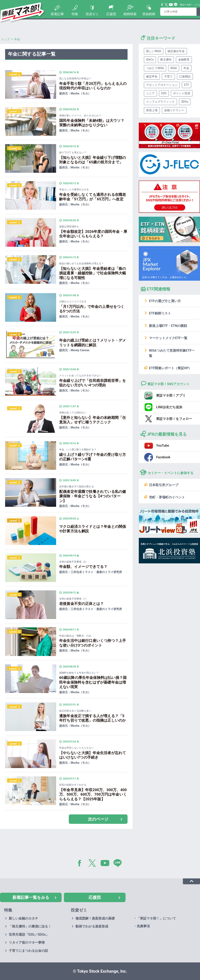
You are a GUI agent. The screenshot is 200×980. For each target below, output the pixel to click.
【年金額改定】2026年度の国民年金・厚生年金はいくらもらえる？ (93, 234)
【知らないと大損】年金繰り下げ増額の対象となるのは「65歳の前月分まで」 (93, 160)
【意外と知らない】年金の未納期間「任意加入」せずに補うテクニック (93, 420)
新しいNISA (154, 51)
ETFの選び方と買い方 (165, 301)
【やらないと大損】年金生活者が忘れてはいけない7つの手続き (93, 755)
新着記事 (57, 14)
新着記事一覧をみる (31, 897)
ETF (187, 85)
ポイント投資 (182, 93)
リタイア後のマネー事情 (27, 942)
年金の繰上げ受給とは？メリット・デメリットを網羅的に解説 (93, 343)
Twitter (166, 5)
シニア (150, 93)
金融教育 (184, 59)
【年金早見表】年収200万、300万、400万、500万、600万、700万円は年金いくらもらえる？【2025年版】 (93, 794)
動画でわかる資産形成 (92, 926)
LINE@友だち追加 (169, 407)
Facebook (162, 5)
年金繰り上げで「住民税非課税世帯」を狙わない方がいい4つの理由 (93, 383)
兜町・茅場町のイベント (167, 497)
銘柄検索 (130, 14)
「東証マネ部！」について (156, 918)
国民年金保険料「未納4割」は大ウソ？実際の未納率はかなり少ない (92, 123)
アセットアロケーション (162, 85)
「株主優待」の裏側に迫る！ (30, 926)
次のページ (98, 819)
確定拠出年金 (176, 51)
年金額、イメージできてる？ (83, 567)
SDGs (185, 102)
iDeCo (150, 59)
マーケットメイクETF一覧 (168, 338)
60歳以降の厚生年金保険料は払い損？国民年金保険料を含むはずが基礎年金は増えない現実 (93, 682)
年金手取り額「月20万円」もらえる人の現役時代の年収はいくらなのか (93, 86)
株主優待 (166, 59)
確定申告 (152, 76)
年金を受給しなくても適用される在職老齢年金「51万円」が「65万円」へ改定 (93, 197)
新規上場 (152, 110)
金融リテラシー (174, 110)
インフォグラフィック (160, 102)
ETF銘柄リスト (160, 313)
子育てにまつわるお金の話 (28, 951)
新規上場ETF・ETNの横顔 (168, 326)
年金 (186, 68)
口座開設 (185, 76)
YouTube (171, 5)
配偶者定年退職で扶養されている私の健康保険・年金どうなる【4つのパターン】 (93, 496)
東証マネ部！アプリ (171, 395)
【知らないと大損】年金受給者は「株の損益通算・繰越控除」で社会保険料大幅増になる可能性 (93, 273)
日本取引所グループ (164, 485)
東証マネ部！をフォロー (174, 419)
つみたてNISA (155, 68)
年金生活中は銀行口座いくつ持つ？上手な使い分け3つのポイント (93, 643)
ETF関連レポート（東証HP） (170, 368)
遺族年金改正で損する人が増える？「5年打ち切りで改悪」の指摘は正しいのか (93, 718)
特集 (75, 14)
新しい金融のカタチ (23, 918)
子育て (168, 76)
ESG (164, 93)
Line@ (176, 5)
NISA (174, 68)
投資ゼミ (92, 14)
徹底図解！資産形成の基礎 (95, 918)
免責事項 (143, 926)
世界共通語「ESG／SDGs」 (29, 935)
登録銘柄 (149, 14)
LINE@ (119, 864)
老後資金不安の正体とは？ (81, 604)
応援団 (111, 14)
